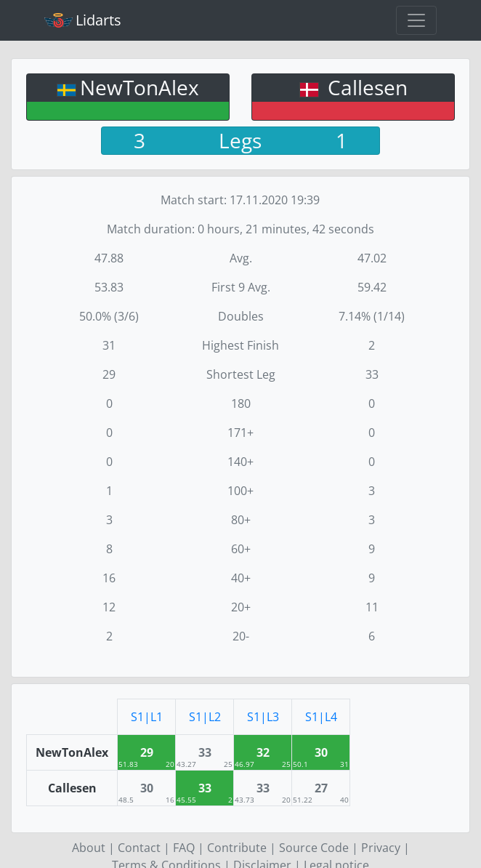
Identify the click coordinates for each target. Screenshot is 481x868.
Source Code (314, 848)
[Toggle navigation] (416, 20)
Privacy (381, 848)
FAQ (184, 848)
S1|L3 (263, 717)
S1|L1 (147, 717)
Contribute (237, 848)
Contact (139, 848)
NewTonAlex (140, 87)
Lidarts (83, 20)
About (89, 848)
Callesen (365, 87)
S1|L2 (205, 717)
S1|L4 (321, 717)
